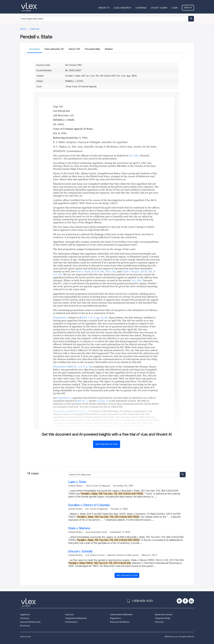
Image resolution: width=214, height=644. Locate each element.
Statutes (159, 622)
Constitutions (71, 622)
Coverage (141, 8)
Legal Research (122, 8)
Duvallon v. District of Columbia (89, 505)
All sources (25, 626)
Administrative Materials (121, 614)
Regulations (116, 618)
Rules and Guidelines (120, 622)
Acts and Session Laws (30, 622)
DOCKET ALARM (159, 8)
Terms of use (25, 636)
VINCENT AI (104, 8)
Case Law (69, 614)
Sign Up (188, 8)
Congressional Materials (76, 618)
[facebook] (185, 601)
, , (96, 271)
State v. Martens (79, 528)
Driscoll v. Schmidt (80, 551)
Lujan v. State (77, 482)
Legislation (25, 614)
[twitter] (179, 601)
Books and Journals (164, 614)
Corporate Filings (163, 618)
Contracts (25, 618)
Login (174, 8)
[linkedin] (191, 601)
